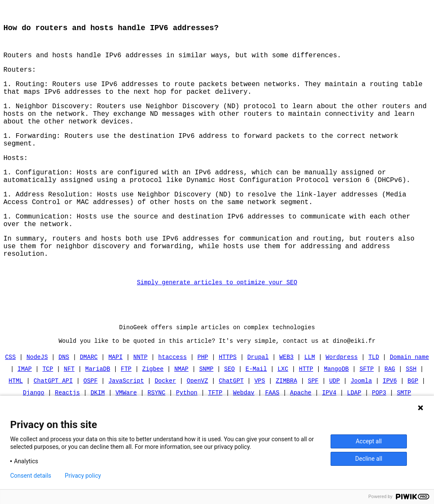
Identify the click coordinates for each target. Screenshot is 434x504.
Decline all (369, 459)
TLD (374, 389)
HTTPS (228, 389)
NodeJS (37, 389)
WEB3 (287, 389)
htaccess (172, 389)
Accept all (369, 441)
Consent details (31, 476)
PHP (203, 389)
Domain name (409, 389)
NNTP (141, 389)
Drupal (258, 389)
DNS (64, 389)
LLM (310, 389)
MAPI (116, 389)
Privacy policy (83, 476)
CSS (10, 389)
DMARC (89, 389)
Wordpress (342, 389)
